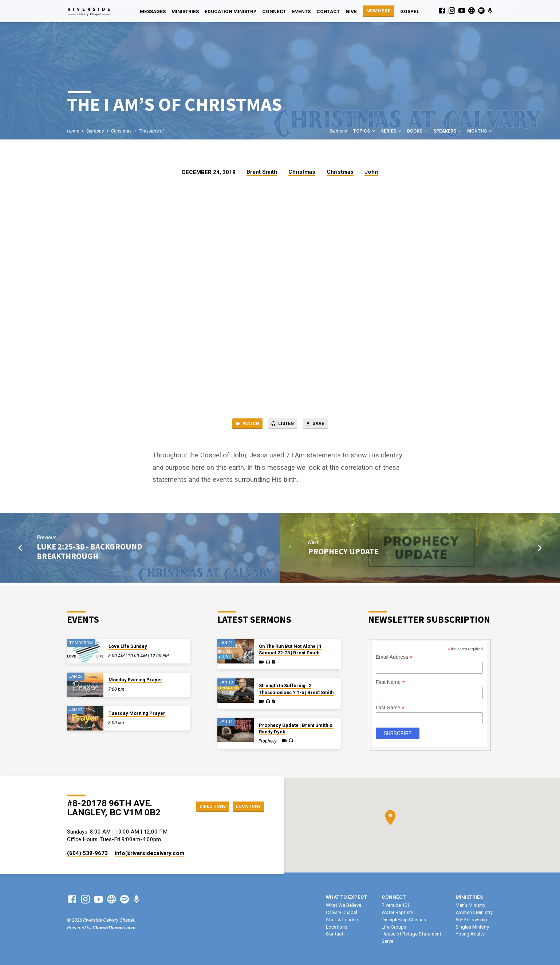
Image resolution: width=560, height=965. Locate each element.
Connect (274, 11)
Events (301, 11)
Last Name (390, 708)
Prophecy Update (343, 553)
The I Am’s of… (153, 131)
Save (320, 425)
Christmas (121, 131)
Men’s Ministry (470, 905)
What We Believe (344, 905)
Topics (365, 131)
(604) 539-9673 (87, 853)
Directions (204, 806)
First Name (391, 682)
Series (392, 131)
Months (480, 131)
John (371, 172)
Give (351, 11)
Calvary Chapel (342, 912)
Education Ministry (230, 11)
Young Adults (470, 934)
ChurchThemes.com (114, 927)
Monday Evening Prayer (135, 680)
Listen (282, 425)
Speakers (448, 131)
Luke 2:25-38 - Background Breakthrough (89, 553)
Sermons (95, 131)
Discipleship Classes (404, 920)
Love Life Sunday (128, 646)
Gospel (410, 11)
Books (418, 131)
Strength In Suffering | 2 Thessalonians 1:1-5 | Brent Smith (296, 689)
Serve (387, 941)
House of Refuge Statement (411, 934)
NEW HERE (378, 11)
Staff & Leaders (343, 920)
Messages (153, 11)
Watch (242, 425)
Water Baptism (397, 912)
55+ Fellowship (471, 920)
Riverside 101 (396, 905)
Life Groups (394, 927)
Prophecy (268, 741)
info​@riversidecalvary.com (149, 853)
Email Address (394, 657)
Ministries (185, 11)
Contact (328, 11)
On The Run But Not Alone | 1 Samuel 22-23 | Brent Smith (290, 649)
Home (73, 131)
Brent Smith (262, 172)
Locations (246, 806)
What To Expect (346, 897)
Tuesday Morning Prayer (137, 713)
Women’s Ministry (474, 912)
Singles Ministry (472, 927)
